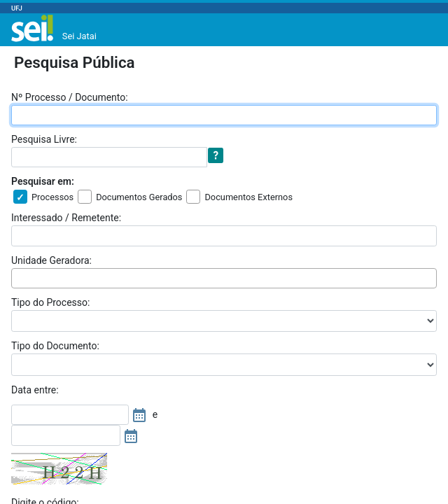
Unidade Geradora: (51, 260)
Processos (52, 197)
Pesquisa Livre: (44, 139)
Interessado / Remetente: (66, 218)
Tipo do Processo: (50, 302)
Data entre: (35, 390)
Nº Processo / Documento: (70, 97)
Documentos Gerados (139, 197)
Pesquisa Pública (75, 62)
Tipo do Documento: (55, 346)
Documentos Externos (248, 197)
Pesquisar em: (43, 181)
